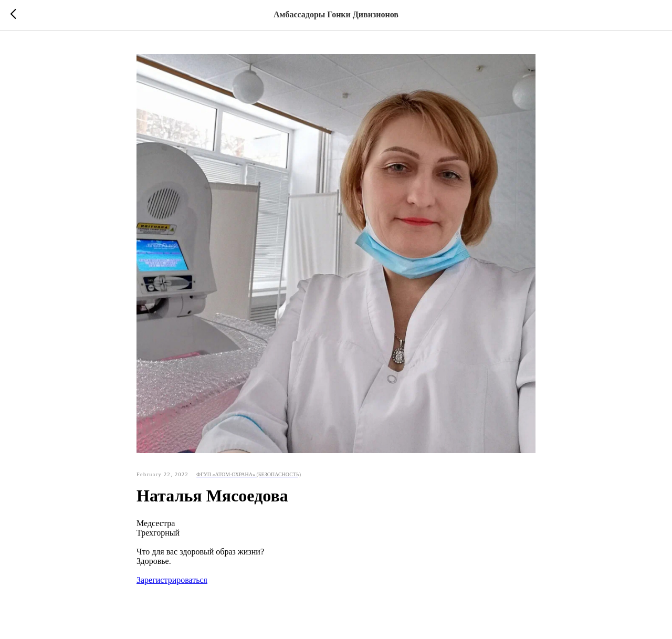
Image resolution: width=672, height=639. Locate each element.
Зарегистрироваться (172, 580)
